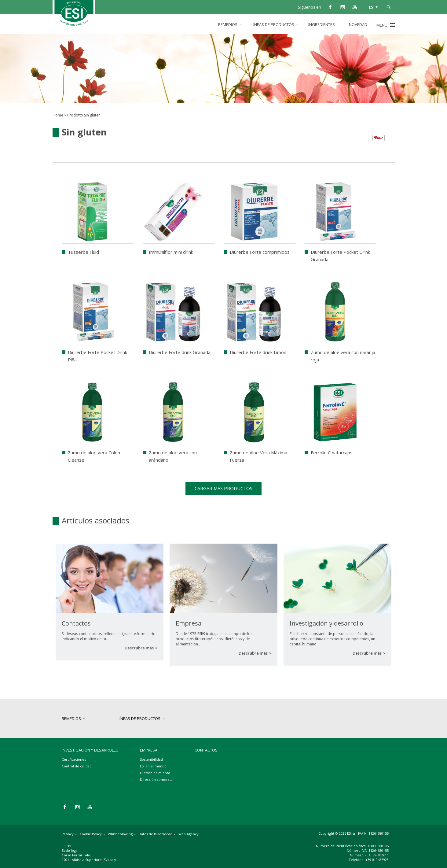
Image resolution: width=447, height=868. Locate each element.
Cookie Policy (91, 834)
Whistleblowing (120, 834)
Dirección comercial (157, 779)
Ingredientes (322, 24)
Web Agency (189, 834)
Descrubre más (139, 648)
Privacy (68, 834)
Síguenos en (310, 7)
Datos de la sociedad (156, 834)
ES (371, 7)
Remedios (228, 24)
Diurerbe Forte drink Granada (180, 352)
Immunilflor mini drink (171, 252)
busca (389, 7)
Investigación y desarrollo (90, 750)
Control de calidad (77, 766)
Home (58, 115)
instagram (343, 7)
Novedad (358, 24)
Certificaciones (74, 759)
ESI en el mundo (153, 766)
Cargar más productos (223, 488)
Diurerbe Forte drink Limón (258, 352)
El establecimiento (155, 773)
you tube (355, 7)
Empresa (149, 750)
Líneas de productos (273, 24)
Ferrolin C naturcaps (332, 452)
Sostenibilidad (151, 759)
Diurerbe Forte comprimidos (260, 252)
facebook (330, 7)
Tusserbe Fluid (83, 252)
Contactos (206, 750)
